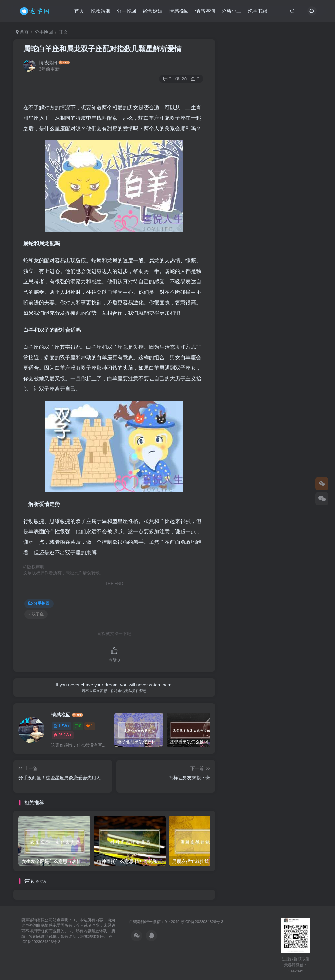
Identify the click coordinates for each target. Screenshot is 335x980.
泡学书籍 (257, 11)
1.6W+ (61, 726)
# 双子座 (36, 614)
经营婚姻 (153, 11)
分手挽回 (127, 11)
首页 (79, 11)
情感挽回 (179, 11)
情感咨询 (205, 11)
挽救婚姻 (100, 11)
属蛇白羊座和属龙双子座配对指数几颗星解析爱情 (102, 49)
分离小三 (231, 11)
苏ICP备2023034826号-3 (202, 922)
